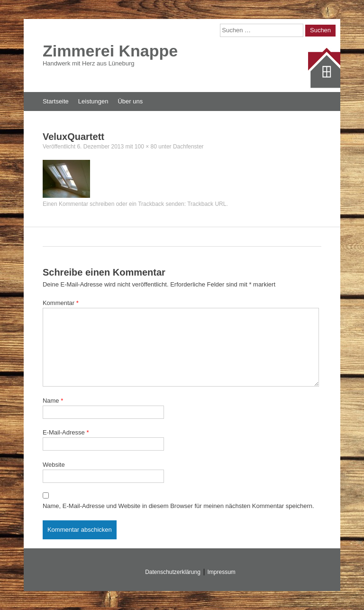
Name (53, 401)
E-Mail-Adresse (66, 432)
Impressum (222, 572)
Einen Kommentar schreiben (78, 204)
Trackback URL (207, 204)
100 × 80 (146, 147)
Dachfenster (188, 147)
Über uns (130, 101)
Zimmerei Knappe (110, 51)
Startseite (56, 101)
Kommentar (61, 303)
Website (54, 465)
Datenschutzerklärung (173, 572)
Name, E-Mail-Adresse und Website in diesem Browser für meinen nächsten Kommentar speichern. (178, 506)
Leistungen (93, 101)
